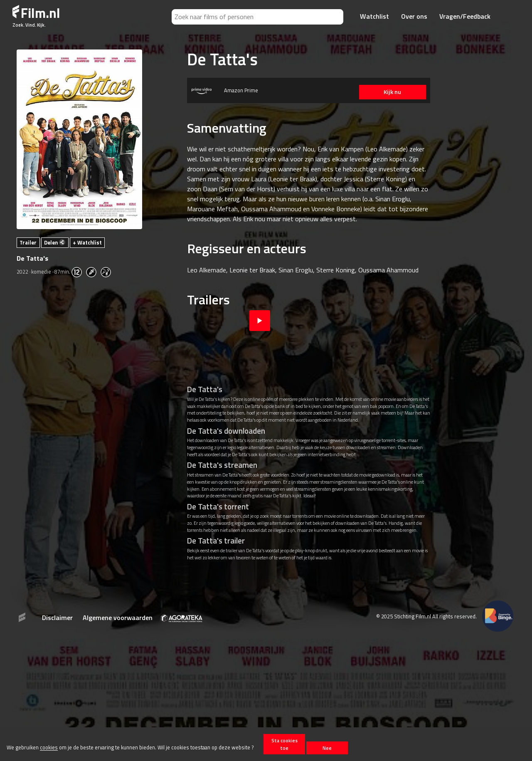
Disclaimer (57, 618)
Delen (55, 242)
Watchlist (374, 16)
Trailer (28, 242)
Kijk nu (391, 92)
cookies (49, 748)
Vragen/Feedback (465, 16)
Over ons (414, 16)
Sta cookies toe (284, 744)
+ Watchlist (87, 242)
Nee (327, 748)
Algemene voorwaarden (118, 618)
